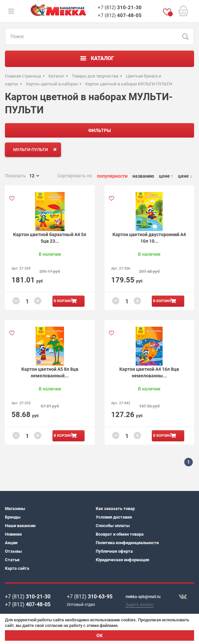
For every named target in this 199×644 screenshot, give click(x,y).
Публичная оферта (114, 551)
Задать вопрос (139, 605)
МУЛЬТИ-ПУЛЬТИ (36, 149)
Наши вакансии (20, 526)
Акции (11, 543)
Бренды (13, 517)
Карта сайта (17, 568)
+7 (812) (120, 8)
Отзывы (13, 551)
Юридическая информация (122, 560)
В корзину (64, 301)
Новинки (13, 534)
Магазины (15, 509)
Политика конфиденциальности (127, 543)
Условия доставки (114, 517)
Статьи (12, 560)
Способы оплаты (113, 526)
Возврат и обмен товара (120, 534)
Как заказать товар (115, 509)
